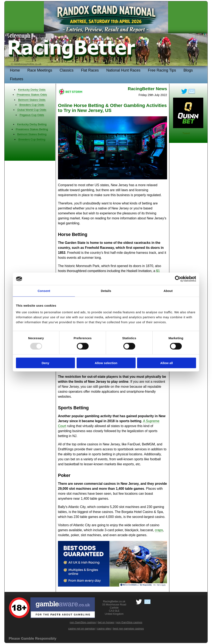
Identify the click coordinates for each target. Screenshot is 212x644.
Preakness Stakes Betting (32, 129)
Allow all (167, 363)
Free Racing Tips (162, 70)
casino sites (104, 629)
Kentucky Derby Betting (32, 124)
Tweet (186, 133)
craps (159, 530)
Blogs (188, 70)
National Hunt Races (123, 70)
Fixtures (17, 79)
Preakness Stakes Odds (32, 95)
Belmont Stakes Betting (32, 134)
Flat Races (90, 70)
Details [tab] (106, 291)
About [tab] (168, 291)
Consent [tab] (44, 291)
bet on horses (106, 622)
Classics (67, 70)
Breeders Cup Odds (32, 105)
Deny (45, 363)
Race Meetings (40, 70)
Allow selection (106, 363)
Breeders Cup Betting (32, 139)
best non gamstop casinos (128, 629)
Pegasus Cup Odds (32, 115)
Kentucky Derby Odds (32, 90)
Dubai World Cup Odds (32, 110)
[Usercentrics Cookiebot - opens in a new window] (178, 279)
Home (15, 70)
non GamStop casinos (83, 622)
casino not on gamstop (81, 629)
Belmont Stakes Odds (32, 100)
